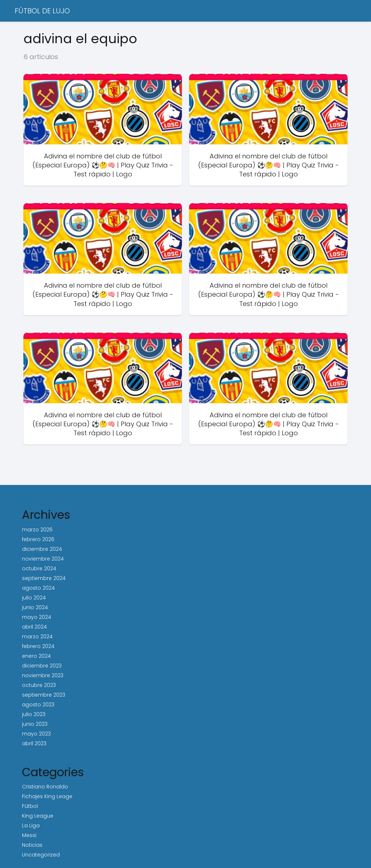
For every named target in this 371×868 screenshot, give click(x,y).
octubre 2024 (39, 568)
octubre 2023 (39, 685)
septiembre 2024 (44, 578)
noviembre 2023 (43, 675)
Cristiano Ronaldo (45, 787)
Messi (29, 835)
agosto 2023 (38, 705)
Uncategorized (41, 855)
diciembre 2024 (42, 549)
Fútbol (30, 806)
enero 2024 (36, 656)
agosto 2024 (38, 588)
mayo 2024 (37, 617)
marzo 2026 (37, 530)
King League (38, 816)
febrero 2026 (38, 539)
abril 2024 (34, 627)
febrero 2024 (38, 646)
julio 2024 (34, 598)
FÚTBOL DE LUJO (42, 11)
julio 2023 (34, 714)
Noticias (32, 845)
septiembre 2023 (44, 695)
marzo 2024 (37, 637)
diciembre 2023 (42, 666)
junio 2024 (35, 607)
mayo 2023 (36, 734)
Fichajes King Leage (47, 796)
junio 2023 (35, 724)
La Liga (31, 826)
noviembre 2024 (43, 559)
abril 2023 (34, 743)
